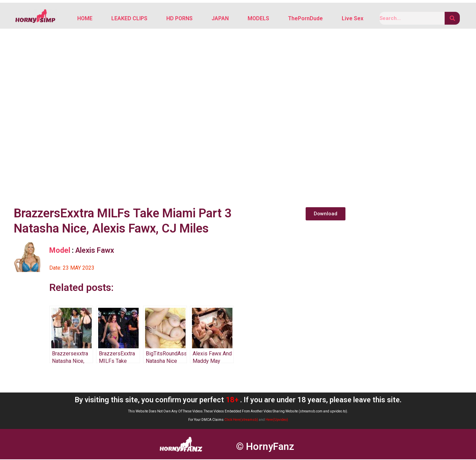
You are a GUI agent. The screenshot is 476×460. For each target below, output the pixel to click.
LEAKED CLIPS (129, 19)
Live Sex (353, 19)
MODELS (258, 19)
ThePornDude (305, 19)
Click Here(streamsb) (241, 420)
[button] (326, 214)
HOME (85, 19)
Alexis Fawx (95, 251)
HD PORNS (179, 19)
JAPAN (220, 19)
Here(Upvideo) (277, 420)
